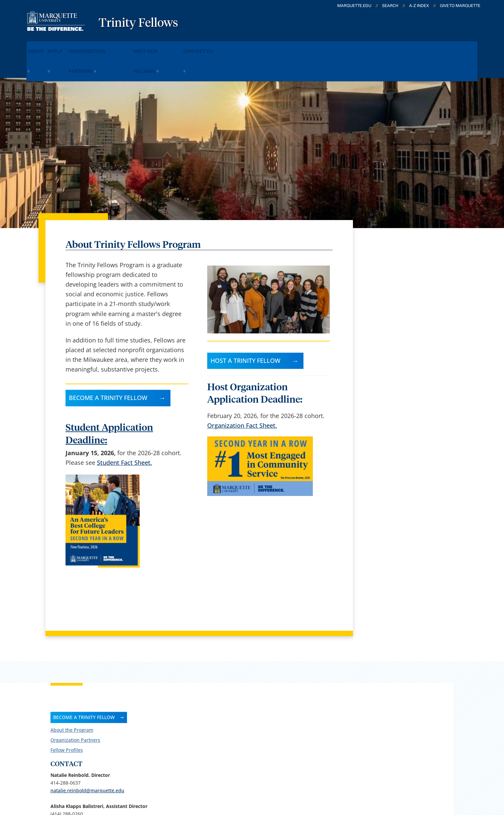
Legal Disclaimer (300, 775)
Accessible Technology (447, 775)
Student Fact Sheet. (124, 433)
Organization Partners (128, 46)
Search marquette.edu (193, 735)
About (43, 46)
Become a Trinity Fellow (108, 369)
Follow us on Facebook (406, 398)
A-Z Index (419, 6)
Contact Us (252, 46)
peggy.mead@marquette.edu (397, 375)
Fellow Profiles (380, 270)
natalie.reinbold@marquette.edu (401, 310)
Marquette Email (267, 682)
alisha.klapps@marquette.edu (398, 349)
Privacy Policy (249, 775)
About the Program (385, 250)
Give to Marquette (460, 6)
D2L (249, 717)
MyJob (253, 735)
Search (390, 6)
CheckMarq (260, 700)
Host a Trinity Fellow (245, 331)
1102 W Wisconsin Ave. (57, 701)
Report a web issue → (398, 733)
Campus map (180, 700)
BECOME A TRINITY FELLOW (397, 237)
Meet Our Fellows (198, 46)
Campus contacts (186, 682)
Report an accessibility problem (399, 449)
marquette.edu (354, 6)
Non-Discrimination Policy (367, 775)
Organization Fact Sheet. (242, 396)
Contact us (176, 717)
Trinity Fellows (138, 23)
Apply (74, 46)
